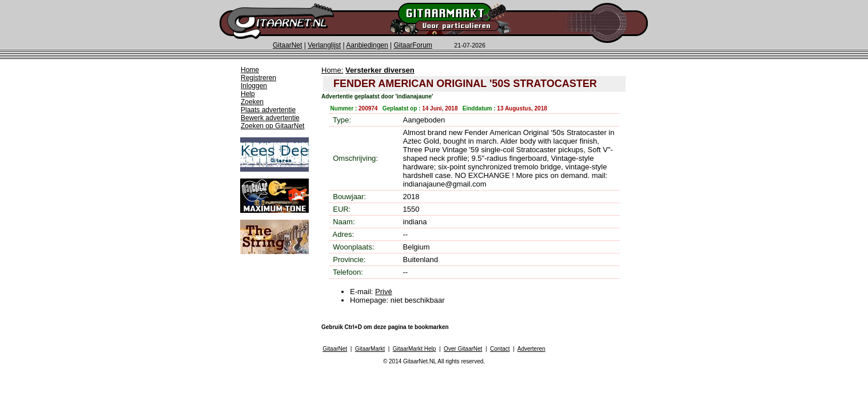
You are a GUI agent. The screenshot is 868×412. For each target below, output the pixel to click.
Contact (500, 349)
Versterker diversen (380, 70)
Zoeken (252, 102)
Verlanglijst (324, 45)
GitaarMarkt (370, 349)
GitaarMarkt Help (415, 349)
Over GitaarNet (463, 349)
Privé (384, 292)
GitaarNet (287, 45)
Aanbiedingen (367, 45)
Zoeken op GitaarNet (272, 126)
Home (250, 70)
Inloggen (254, 86)
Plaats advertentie (268, 110)
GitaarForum (413, 45)
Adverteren (531, 349)
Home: (332, 70)
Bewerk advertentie (270, 118)
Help (248, 94)
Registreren (258, 78)
